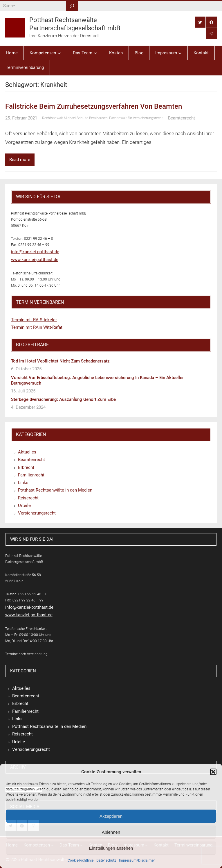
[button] (213, 772)
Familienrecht (31, 475)
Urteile (24, 506)
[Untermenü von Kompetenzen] (59, 53)
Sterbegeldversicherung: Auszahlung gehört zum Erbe (63, 399)
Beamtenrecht (182, 118)
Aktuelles (27, 452)
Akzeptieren (111, 816)
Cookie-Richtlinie (81, 860)
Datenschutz (106, 860)
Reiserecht (28, 498)
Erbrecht (26, 467)
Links (23, 483)
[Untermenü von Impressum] (180, 53)
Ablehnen (111, 832)
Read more (20, 160)
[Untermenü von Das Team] (95, 53)
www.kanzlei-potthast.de (35, 260)
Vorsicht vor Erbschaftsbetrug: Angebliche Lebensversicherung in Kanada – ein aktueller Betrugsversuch (97, 380)
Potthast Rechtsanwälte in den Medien (55, 490)
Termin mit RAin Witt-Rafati (37, 327)
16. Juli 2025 (23, 391)
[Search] (72, 6)
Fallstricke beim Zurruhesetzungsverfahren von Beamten (94, 106)
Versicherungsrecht (37, 513)
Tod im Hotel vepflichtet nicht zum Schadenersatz (60, 361)
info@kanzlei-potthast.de (35, 252)
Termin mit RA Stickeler (34, 320)
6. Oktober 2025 (26, 369)
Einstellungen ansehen (111, 848)
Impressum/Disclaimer (137, 860)
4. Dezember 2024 (28, 407)
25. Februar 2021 (21, 118)
